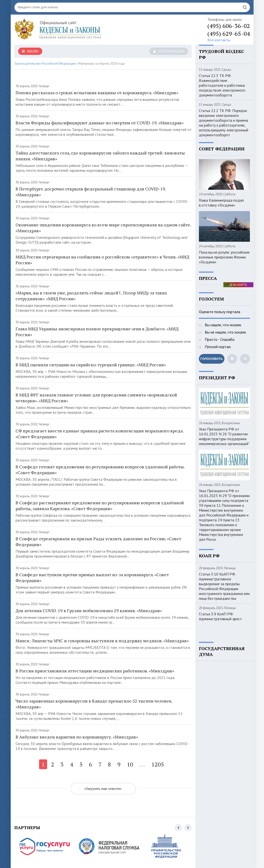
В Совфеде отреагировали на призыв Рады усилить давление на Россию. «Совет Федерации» (98, 541)
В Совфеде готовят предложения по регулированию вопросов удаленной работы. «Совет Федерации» (100, 470)
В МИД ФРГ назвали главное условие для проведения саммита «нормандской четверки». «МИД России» (96, 398)
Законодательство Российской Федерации (45, 64)
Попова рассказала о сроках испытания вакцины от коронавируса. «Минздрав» (97, 93)
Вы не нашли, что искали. (225, 332)
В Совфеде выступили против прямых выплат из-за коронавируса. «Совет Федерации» (92, 577)
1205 (158, 764)
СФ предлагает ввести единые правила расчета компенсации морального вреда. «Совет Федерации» (99, 434)
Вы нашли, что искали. (223, 325)
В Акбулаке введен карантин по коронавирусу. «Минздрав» (77, 737)
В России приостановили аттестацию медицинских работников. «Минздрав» (95, 671)
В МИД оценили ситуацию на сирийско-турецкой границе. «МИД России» (91, 365)
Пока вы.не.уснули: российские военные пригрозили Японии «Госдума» (224, 257)
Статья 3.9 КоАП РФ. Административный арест (220, 616)
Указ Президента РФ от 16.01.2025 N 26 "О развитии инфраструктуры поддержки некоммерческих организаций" (224, 436)
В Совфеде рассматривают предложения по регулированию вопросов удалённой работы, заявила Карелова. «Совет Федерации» (100, 506)
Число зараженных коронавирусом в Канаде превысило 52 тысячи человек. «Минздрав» (94, 704)
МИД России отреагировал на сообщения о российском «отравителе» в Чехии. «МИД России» (102, 260)
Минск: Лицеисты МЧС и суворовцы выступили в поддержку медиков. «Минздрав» (102, 641)
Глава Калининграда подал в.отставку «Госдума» (221, 203)
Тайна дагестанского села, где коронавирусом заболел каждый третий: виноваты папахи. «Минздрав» (100, 156)
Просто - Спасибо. (219, 339)
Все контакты (219, 40)
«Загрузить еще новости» (103, 789)
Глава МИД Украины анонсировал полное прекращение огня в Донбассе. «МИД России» (97, 332)
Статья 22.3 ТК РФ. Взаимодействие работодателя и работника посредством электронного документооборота (222, 85)
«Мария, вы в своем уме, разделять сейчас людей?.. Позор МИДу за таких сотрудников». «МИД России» (91, 296)
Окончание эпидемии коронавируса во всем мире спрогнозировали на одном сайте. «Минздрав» (103, 228)
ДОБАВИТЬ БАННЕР (238, 285)
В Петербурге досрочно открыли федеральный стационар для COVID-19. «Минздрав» (91, 192)
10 (130, 764)
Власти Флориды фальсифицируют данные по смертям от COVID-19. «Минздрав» (100, 123)
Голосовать (212, 359)
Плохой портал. (217, 347)
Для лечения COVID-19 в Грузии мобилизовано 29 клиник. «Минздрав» (89, 610)
